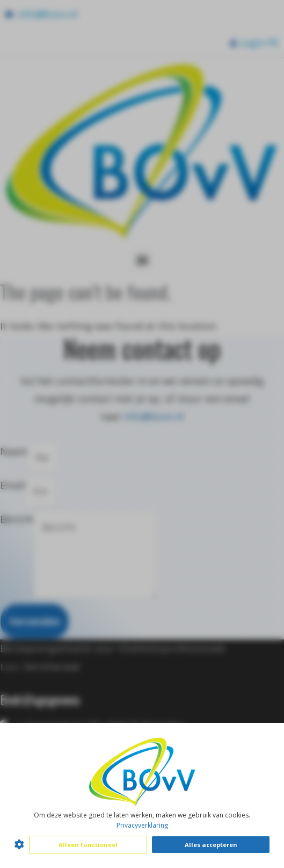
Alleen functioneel (88, 845)
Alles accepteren (211, 845)
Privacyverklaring (142, 825)
